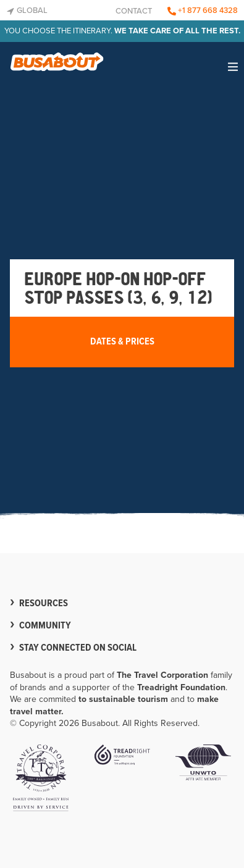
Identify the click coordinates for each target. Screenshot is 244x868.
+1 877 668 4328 (203, 10)
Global (27, 10)
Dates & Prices (122, 342)
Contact (134, 11)
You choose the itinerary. (122, 31)
